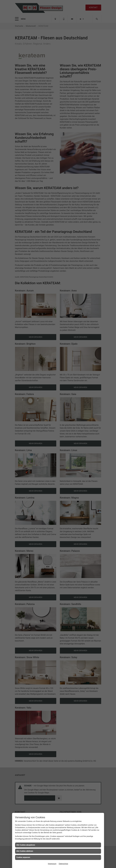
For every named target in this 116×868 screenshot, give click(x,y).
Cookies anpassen (23, 857)
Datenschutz (63, 864)
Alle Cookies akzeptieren (26, 845)
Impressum (52, 864)
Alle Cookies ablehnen (25, 851)
